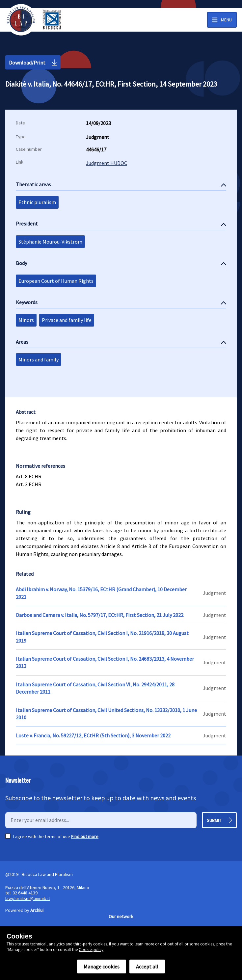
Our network (121, 916)
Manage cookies (102, 967)
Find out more (85, 836)
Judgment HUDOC (107, 163)
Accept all (147, 967)
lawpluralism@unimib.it (28, 898)
